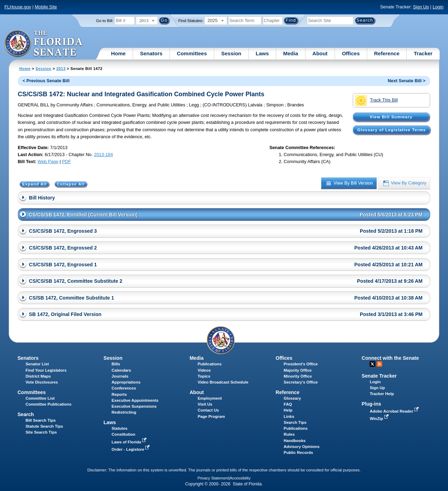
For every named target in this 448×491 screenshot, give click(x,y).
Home (118, 53)
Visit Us (205, 404)
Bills (116, 364)
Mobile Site (46, 7)
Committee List (40, 398)
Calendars (121, 370)
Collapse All (71, 184)
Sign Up (421, 7)
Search (26, 414)
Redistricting (124, 412)
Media (291, 53)
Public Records (299, 453)
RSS (379, 364)
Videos (204, 370)
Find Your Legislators (46, 370)
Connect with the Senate (390, 358)
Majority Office (298, 370)
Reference (387, 53)
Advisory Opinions (302, 447)
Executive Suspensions (134, 406)
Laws (262, 53)
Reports (119, 394)
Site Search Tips (41, 432)
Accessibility (240, 478)
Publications (210, 364)
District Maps (38, 376)
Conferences (124, 388)
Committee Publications (48, 404)
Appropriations (126, 382)
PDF (66, 162)
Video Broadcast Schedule (223, 382)
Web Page (48, 162)
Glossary (292, 398)
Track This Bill (376, 100)
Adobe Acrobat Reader (395, 411)
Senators (151, 53)
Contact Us (208, 410)
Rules (289, 434)
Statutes (120, 428)
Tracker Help (382, 394)
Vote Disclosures (42, 382)
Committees (192, 53)
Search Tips (295, 422)
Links (289, 416)
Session (231, 53)
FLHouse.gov (18, 7)
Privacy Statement (213, 478)
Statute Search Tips (44, 426)
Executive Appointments (135, 400)
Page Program (211, 416)
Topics (204, 376)
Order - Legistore (131, 449)
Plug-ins (371, 404)
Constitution (124, 434)
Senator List (37, 364)
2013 (61, 69)
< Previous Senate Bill (46, 81)
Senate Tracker (379, 376)
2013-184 (104, 155)
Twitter (372, 364)
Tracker (423, 53)
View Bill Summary (391, 117)
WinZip (380, 419)
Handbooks (295, 441)
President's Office (301, 364)
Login (438, 7)
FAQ (288, 404)
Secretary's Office (301, 382)
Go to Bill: (105, 21)
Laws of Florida (130, 442)
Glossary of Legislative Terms (391, 130)
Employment (210, 398)
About (320, 53)
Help (288, 410)
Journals (120, 376)
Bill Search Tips (41, 420)
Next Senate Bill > (407, 81)
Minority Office (298, 376)
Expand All (34, 184)
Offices (351, 53)
